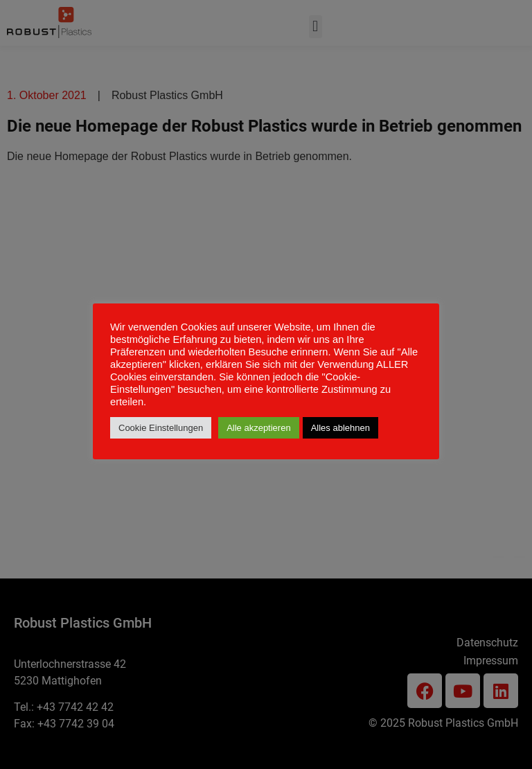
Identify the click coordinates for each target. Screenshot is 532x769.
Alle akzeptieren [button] (259, 428)
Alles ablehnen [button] (340, 428)
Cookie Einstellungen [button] (161, 428)
